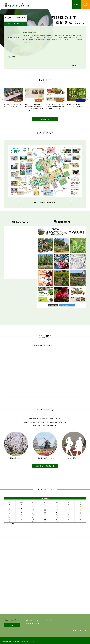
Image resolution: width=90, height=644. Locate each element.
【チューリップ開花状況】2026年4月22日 (43, 62)
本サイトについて (51, 620)
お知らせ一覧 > (76, 65)
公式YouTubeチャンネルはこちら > (45, 348)
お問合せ (77, 4)
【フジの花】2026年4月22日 (40, 59)
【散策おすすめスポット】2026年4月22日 (43, 56)
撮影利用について (31, 620)
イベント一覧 (45, 119)
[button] (3, 97)
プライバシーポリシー (32, 623)
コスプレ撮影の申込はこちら (45, 469)
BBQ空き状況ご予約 (86, 4)
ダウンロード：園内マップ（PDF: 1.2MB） (45, 203)
